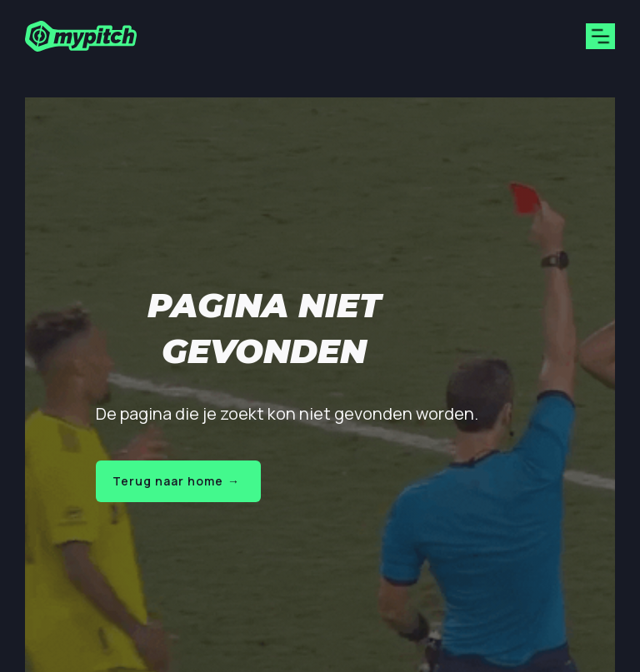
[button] (600, 36)
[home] (81, 36)
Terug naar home (176, 481)
